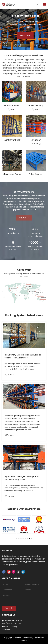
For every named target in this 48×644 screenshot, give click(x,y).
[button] (36, 46)
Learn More (25, 35)
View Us (24, 218)
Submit (9, 608)
